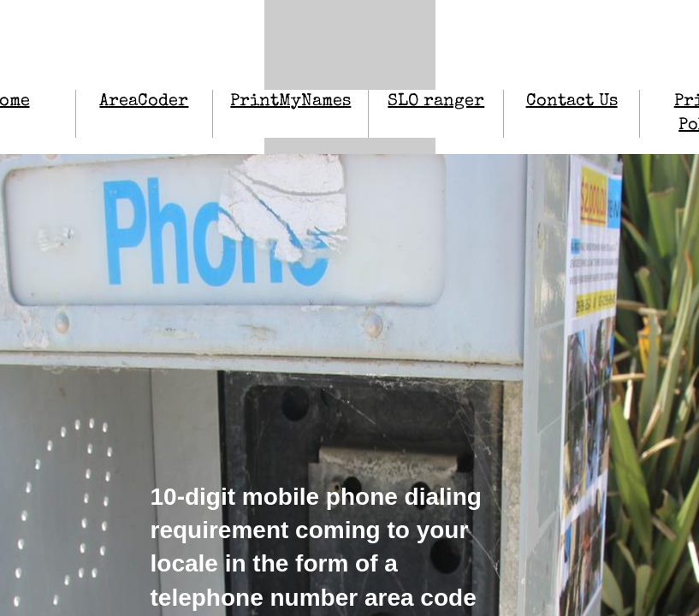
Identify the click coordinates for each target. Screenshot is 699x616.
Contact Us (572, 102)
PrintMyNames (290, 102)
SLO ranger (436, 102)
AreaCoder (144, 102)
